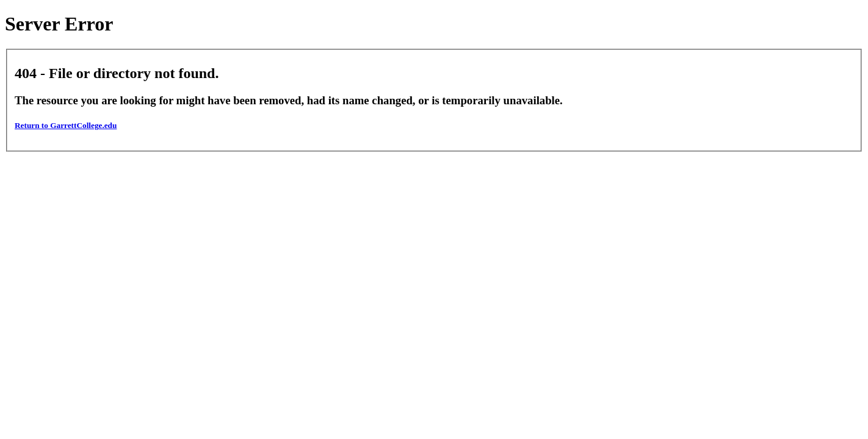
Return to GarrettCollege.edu (66, 125)
